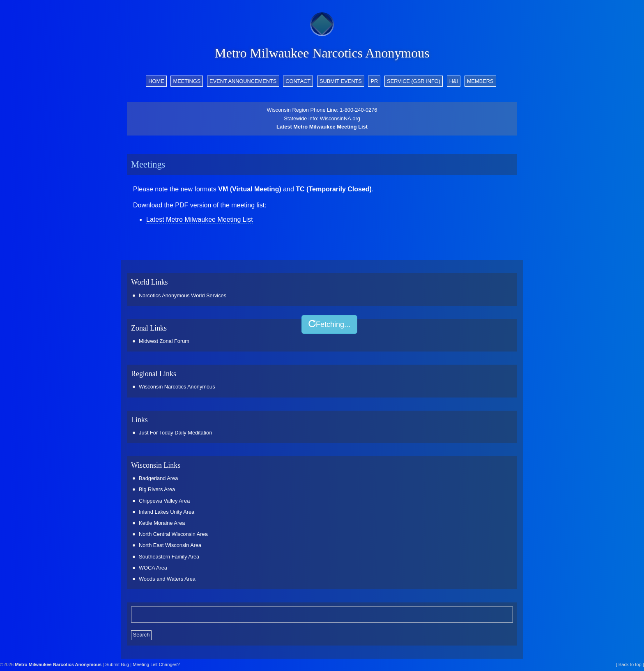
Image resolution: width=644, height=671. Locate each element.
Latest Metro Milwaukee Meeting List (322, 127)
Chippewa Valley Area (164, 501)
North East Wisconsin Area (170, 545)
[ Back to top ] (630, 664)
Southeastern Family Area (169, 557)
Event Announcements (243, 81)
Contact (298, 81)
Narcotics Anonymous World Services (183, 295)
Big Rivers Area (157, 489)
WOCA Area (153, 568)
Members (480, 81)
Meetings (187, 81)
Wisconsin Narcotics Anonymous (177, 387)
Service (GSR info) (414, 81)
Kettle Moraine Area (162, 523)
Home (156, 81)
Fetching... (329, 324)
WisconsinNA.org (340, 118)
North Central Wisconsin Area (173, 534)
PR (375, 81)
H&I (454, 81)
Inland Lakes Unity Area (167, 512)
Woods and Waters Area (167, 579)
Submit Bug (117, 664)
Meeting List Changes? (156, 664)
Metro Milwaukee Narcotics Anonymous (322, 53)
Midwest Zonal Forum (164, 341)
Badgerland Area (158, 478)
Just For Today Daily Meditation (175, 433)
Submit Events (341, 81)
